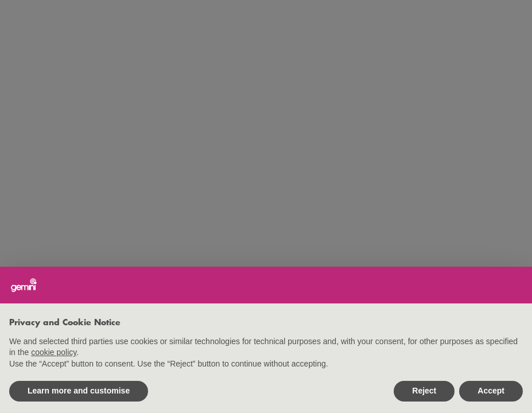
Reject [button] (424, 391)
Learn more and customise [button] (79, 391)
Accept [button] (491, 391)
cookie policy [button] (54, 352)
